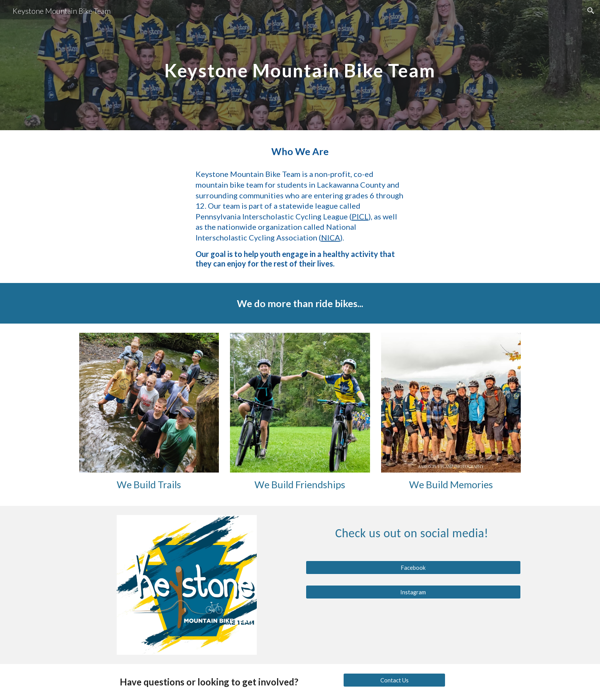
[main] (300, 65)
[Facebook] (413, 568)
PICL (360, 216)
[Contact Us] (394, 680)
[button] (591, 11)
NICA (331, 237)
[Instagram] (413, 592)
